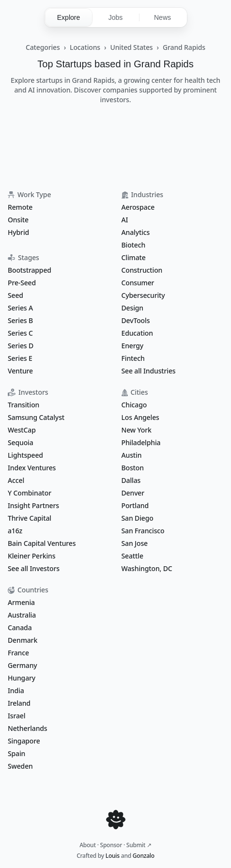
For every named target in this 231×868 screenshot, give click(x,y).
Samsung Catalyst (36, 417)
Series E (20, 358)
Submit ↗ (139, 845)
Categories (43, 47)
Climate (134, 257)
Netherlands (28, 728)
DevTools (136, 320)
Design (132, 308)
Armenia (21, 602)
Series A (20, 308)
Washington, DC (147, 568)
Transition (23, 405)
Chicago (134, 405)
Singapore (24, 741)
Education (137, 333)
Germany (23, 665)
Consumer (138, 283)
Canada (20, 628)
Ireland (19, 703)
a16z (15, 531)
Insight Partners (33, 505)
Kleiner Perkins (31, 556)
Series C (20, 333)
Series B (20, 320)
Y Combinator (30, 493)
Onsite (18, 220)
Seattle (132, 556)
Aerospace (138, 207)
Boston (133, 468)
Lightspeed (25, 455)
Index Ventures (32, 468)
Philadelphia (141, 442)
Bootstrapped (30, 270)
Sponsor (111, 845)
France (18, 653)
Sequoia (21, 442)
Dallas (131, 480)
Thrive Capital (30, 518)
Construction (142, 270)
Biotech (134, 245)
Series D (21, 346)
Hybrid (18, 232)
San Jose (135, 543)
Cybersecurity (143, 295)
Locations (85, 47)
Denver (133, 493)
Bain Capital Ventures (42, 543)
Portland (135, 505)
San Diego (138, 518)
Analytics (136, 232)
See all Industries (149, 371)
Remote (20, 207)
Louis (113, 856)
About (88, 845)
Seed (15, 295)
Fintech (133, 358)
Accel (16, 480)
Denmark (23, 640)
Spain (16, 753)
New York (137, 430)
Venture (20, 371)
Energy (133, 346)
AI (125, 220)
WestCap (22, 430)
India (16, 690)
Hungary (22, 678)
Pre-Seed (22, 283)
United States (131, 47)
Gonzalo (144, 856)
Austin (132, 455)
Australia (22, 615)
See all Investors (34, 568)
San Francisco (143, 531)
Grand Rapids (184, 47)
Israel (16, 716)
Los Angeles (140, 417)
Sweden (20, 766)
